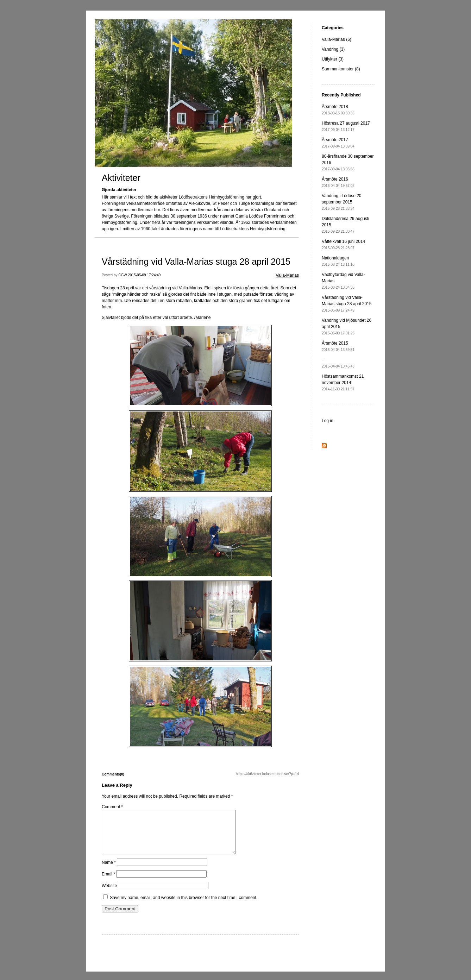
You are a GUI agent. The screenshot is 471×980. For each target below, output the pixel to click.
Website (109, 894)
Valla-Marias (287, 275)
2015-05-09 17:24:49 (145, 275)
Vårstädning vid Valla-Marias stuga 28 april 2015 (196, 262)
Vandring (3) (333, 49)
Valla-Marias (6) (337, 39)
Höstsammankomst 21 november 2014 (343, 382)
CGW (123, 275)
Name (109, 871)
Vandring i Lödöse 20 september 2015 (342, 202)
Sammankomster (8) (341, 69)
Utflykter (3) (333, 59)
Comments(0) (113, 774)
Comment (112, 807)
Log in (328, 421)
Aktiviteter (121, 178)
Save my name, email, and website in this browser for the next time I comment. (184, 906)
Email (108, 882)
